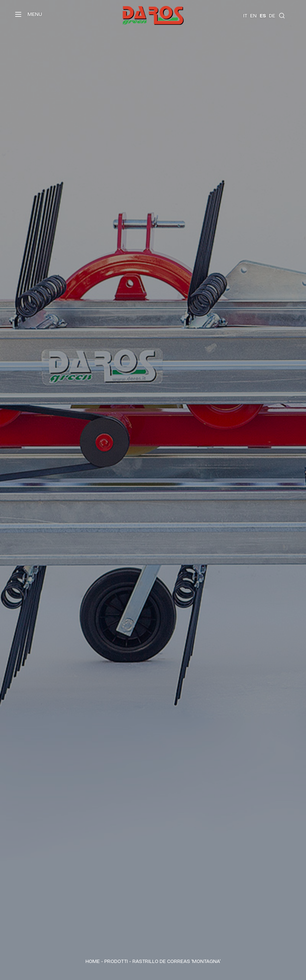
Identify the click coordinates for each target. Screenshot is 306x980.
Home (93, 961)
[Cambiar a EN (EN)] (253, 16)
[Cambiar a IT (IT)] (245, 16)
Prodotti (116, 961)
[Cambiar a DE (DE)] (272, 16)
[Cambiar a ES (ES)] (263, 16)
